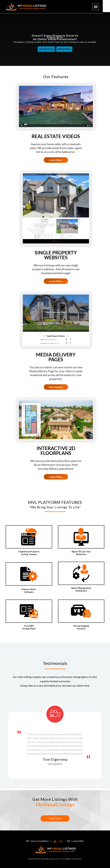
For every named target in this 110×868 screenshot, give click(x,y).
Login (60, 841)
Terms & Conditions (39, 841)
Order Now (55, 818)
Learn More (56, 160)
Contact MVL (76, 841)
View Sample (56, 387)
